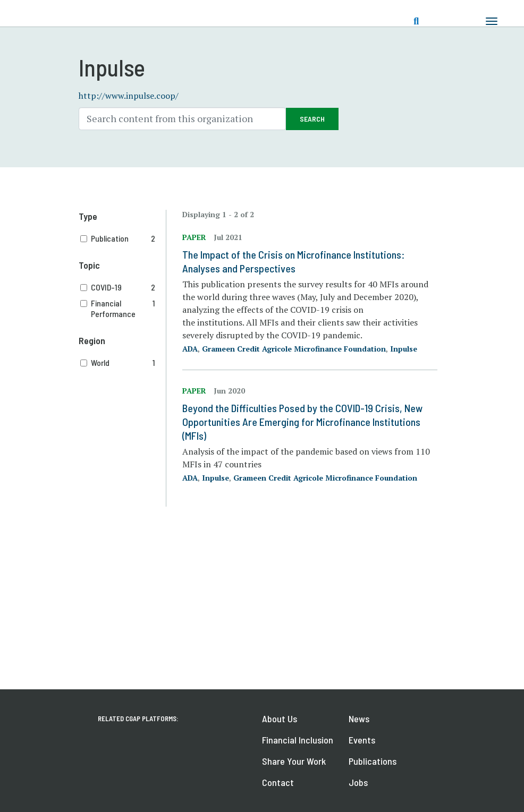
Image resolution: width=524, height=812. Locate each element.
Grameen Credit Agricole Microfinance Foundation (294, 349)
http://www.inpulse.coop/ (129, 96)
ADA (190, 349)
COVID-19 (123, 287)
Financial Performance (123, 309)
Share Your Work (294, 761)
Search (312, 119)
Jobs (358, 782)
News (359, 719)
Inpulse (404, 349)
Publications (373, 761)
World (123, 363)
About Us (280, 719)
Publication (123, 238)
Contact (278, 782)
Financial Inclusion (298, 740)
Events (362, 740)
